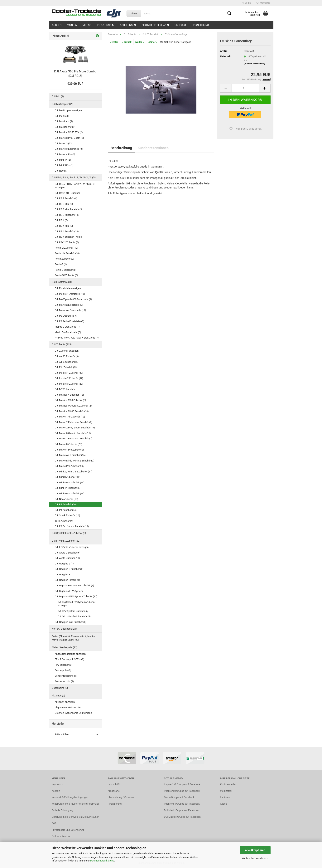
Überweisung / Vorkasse (121, 797)
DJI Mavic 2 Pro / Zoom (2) (69, 138)
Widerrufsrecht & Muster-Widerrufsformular (75, 804)
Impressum (58, 784)
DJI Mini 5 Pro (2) (64, 165)
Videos (87, 25)
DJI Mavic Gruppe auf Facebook (181, 810)
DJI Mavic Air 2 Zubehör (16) (70, 455)
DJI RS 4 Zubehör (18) (67, 231)
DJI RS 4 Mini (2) (64, 226)
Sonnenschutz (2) (64, 681)
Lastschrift (114, 784)
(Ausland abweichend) (254, 64)
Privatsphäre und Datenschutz (68, 830)
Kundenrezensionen (153, 148)
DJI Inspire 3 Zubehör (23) (69, 384)
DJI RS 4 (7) (61, 220)
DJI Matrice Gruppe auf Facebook (182, 817)
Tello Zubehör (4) (64, 521)
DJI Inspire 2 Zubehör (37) (69, 378)
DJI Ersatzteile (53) (62, 282)
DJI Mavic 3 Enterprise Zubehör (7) (74, 439)
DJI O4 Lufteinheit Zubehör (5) (74, 616)
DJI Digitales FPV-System (69, 591)
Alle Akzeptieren (255, 850)
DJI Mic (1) (58, 96)
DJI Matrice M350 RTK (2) (69, 132)
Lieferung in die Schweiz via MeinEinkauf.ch (75, 817)
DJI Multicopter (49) (63, 104)
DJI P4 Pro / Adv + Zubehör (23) (72, 526)
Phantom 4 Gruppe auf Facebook (182, 804)
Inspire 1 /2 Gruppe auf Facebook (182, 784)
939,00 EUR (75, 84)
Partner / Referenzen (155, 25)
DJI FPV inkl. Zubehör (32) (66, 541)
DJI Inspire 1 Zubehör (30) (69, 373)
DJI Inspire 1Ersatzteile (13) (70, 294)
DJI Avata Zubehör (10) (67, 558)
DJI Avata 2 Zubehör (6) (68, 553)
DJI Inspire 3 (62, 116)
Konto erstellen (228, 784)
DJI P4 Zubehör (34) (66, 510)
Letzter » (153, 42)
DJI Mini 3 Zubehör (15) (67, 477)
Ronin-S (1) (61, 264)
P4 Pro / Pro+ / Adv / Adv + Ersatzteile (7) (77, 338)
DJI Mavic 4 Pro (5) (65, 154)
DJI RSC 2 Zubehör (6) (67, 242)
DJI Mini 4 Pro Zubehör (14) (70, 483)
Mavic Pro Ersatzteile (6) (68, 332)
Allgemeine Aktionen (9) (68, 707)
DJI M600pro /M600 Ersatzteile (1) (73, 299)
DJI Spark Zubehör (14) (67, 515)
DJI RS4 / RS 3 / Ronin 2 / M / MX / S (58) (74, 177)
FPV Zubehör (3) (64, 665)
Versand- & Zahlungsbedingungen (70, 797)
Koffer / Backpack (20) (64, 629)
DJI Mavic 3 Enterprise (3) (69, 149)
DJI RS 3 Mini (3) (64, 204)
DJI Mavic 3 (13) (64, 143)
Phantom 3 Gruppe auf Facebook (182, 791)
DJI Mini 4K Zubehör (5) (68, 488)
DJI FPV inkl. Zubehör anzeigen (72, 547)
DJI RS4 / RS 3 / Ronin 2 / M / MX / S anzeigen (75, 186)
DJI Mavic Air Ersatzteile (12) (70, 310)
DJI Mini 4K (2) (63, 160)
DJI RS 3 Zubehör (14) (67, 215)
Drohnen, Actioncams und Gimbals (74, 713)
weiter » (140, 42)
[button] (226, 88)
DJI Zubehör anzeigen (67, 351)
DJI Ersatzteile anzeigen (68, 288)
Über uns (180, 25)
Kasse (223, 804)
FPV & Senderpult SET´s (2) (70, 659)
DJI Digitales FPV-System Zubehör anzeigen (76, 604)
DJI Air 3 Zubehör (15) (67, 362)
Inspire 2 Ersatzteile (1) (67, 327)
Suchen (57, 25)
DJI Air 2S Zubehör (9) (67, 356)
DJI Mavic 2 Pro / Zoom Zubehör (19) (75, 428)
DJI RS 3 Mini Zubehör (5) (69, 209)
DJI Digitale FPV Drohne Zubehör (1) (74, 585)
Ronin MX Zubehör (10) (67, 253)
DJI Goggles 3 (62, 575)
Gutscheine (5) (60, 688)
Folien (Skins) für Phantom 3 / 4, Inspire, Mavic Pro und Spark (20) (74, 638)
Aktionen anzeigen (65, 702)
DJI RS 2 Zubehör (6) (66, 198)
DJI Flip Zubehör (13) (66, 367)
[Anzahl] (245, 88)
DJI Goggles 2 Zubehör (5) (69, 569)
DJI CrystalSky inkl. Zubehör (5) (69, 533)
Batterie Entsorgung (62, 810)
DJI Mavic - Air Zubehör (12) (70, 417)
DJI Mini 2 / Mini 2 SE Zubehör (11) (74, 472)
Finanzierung (200, 25)
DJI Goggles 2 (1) (64, 564)
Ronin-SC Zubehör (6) (66, 275)
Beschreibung (121, 148)
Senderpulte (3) (63, 670)
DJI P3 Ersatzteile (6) (66, 316)
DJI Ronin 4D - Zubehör (67, 193)
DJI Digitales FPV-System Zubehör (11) (76, 596)
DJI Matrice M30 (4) (66, 127)
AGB (54, 823)
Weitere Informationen (255, 858)
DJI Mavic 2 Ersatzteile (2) (69, 305)
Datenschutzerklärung (102, 861)
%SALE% (72, 25)
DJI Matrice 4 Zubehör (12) (69, 395)
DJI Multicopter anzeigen (68, 110)
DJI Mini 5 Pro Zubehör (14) (70, 493)
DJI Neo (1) (61, 171)
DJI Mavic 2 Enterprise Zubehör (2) (74, 422)
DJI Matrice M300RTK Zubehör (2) (73, 406)
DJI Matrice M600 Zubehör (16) (72, 411)
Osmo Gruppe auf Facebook (179, 797)
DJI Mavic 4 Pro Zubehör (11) (71, 450)
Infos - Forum (106, 25)
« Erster (114, 42)
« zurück (127, 42)
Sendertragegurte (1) (66, 676)
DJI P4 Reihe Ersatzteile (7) (70, 321)
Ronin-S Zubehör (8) (66, 270)
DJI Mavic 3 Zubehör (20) (68, 444)
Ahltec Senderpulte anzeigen (70, 654)
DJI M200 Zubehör (65, 389)
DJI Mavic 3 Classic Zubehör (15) (73, 433)
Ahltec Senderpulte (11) (65, 647)
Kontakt (56, 791)
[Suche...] (134, 13)
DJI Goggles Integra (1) (67, 580)
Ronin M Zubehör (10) (66, 248)
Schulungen (128, 25)
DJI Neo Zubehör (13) (66, 499)
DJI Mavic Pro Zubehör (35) (70, 466)
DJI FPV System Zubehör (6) (73, 611)
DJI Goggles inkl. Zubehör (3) (71, 622)
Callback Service (61, 836)
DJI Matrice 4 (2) (64, 121)
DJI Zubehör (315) (62, 344)
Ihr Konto (225, 797)
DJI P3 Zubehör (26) (66, 504)
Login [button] (246, 3)
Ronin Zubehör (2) (64, 259)
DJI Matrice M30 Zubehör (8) (70, 400)
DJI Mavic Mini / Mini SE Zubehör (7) (74, 461)
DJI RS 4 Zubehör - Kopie (68, 237)
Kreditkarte (114, 791)
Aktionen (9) (58, 696)
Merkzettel (264, 3)
